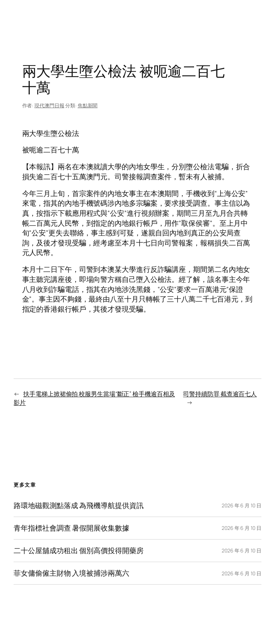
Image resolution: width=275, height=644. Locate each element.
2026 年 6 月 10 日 (242, 505)
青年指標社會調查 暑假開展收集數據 (71, 528)
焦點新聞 (88, 105)
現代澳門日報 (49, 105)
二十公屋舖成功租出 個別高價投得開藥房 (78, 551)
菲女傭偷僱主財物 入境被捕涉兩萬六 (71, 573)
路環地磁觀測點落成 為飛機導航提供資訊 (78, 506)
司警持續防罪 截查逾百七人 (220, 394)
